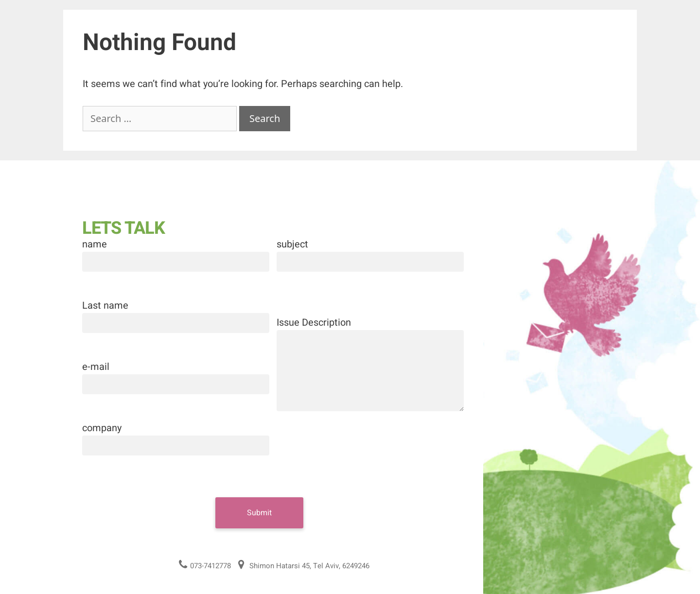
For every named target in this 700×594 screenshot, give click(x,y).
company (102, 428)
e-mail (96, 367)
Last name (105, 306)
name (95, 244)
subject (292, 244)
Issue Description (314, 323)
